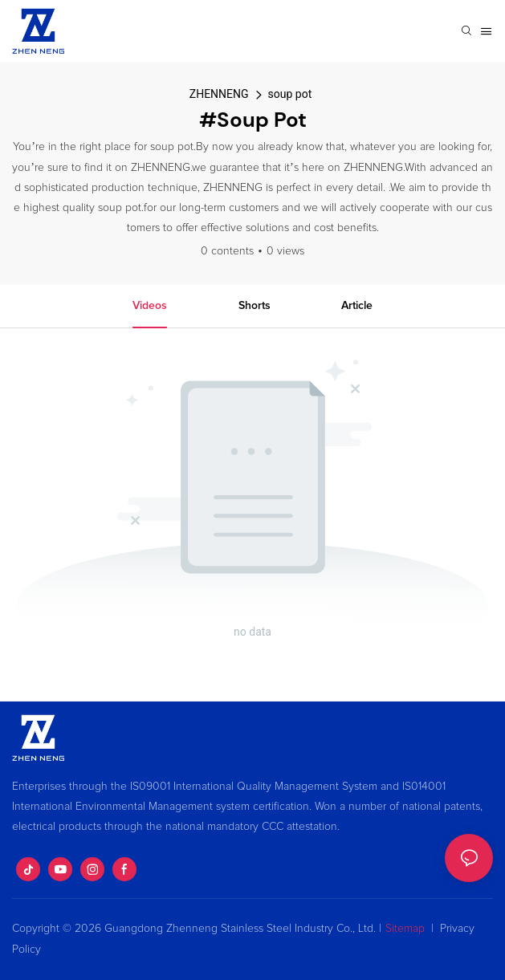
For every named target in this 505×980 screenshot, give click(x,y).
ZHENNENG (219, 94)
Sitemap (405, 929)
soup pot (290, 94)
